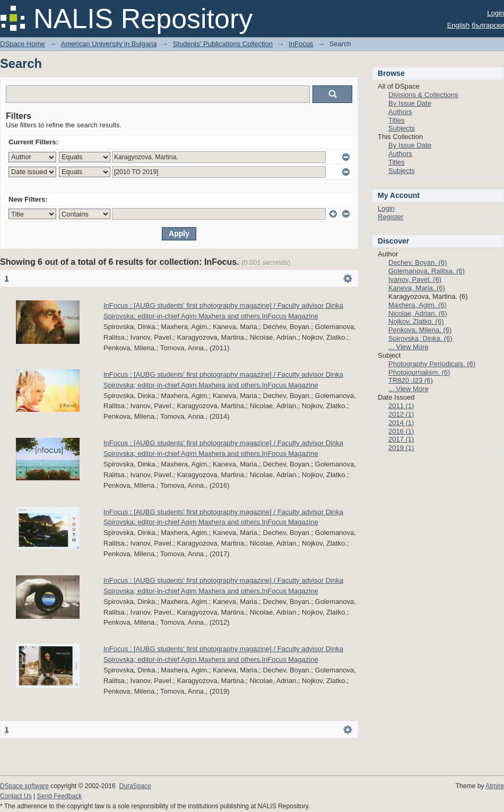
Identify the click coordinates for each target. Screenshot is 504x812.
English (459, 25)
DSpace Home (23, 44)
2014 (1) (401, 423)
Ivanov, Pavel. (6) (415, 279)
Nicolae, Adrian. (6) (418, 313)
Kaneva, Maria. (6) (417, 288)
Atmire (495, 786)
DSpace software (24, 786)
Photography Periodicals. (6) (432, 364)
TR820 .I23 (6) (411, 380)
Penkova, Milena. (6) (420, 330)
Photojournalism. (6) (419, 372)
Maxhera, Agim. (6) (418, 305)
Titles (397, 120)
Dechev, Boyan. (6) (418, 262)
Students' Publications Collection (223, 44)
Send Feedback (60, 796)
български (488, 25)
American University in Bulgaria (109, 44)
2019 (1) (401, 448)
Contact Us (16, 796)
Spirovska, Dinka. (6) (420, 338)
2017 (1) (401, 439)
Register (390, 217)
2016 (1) (401, 431)
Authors (400, 112)
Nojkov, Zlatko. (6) (416, 321)
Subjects (402, 128)
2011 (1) (401, 406)
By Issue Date (410, 103)
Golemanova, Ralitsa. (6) (427, 271)
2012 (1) (401, 414)
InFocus (301, 44)
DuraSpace (135, 786)
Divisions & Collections (423, 95)
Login (496, 13)
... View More (409, 347)
